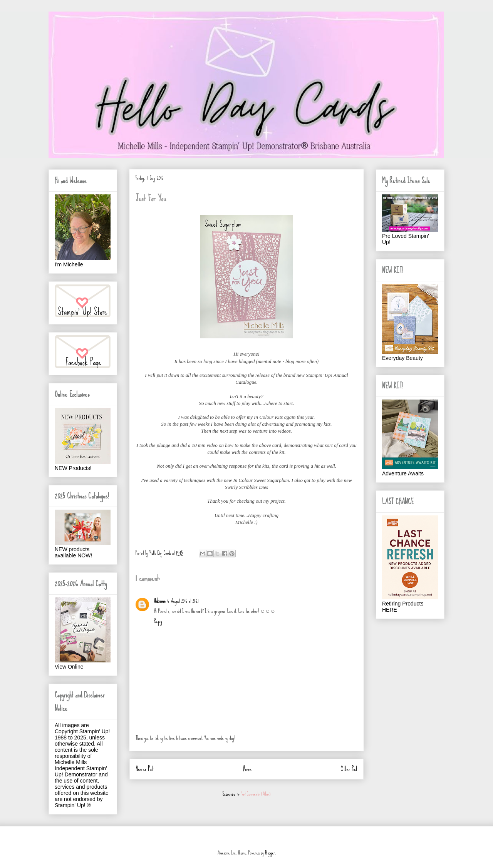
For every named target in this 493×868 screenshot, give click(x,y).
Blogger (270, 853)
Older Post (349, 769)
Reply (158, 621)
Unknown (160, 601)
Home (247, 769)
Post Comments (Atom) (256, 794)
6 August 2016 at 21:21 (183, 601)
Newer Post (145, 769)
